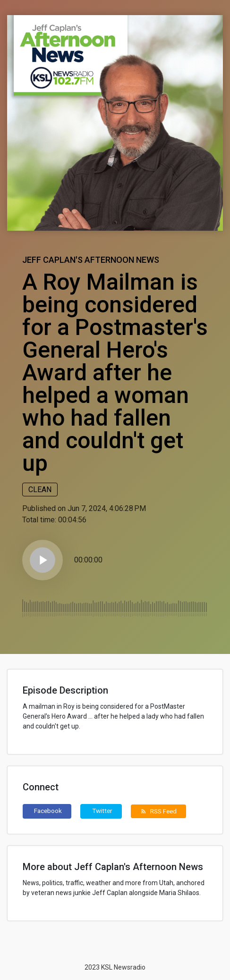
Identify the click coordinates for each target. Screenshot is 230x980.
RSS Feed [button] (158, 811)
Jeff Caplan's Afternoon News (91, 260)
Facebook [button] (48, 811)
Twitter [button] (102, 811)
